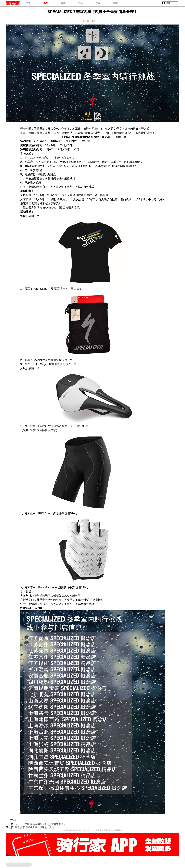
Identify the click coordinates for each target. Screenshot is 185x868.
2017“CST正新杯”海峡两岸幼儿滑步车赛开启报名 (40, 824)
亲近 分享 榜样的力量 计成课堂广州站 (34, 827)
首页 (28, 3)
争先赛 (13, 820)
